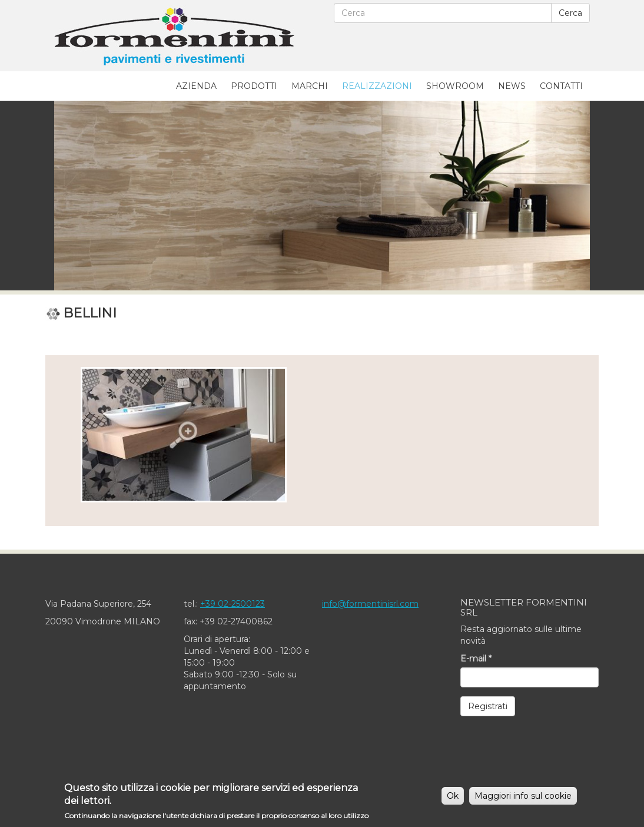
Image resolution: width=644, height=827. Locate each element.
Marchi (310, 86)
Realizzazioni (377, 86)
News (512, 86)
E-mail (476, 659)
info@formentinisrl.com (370, 604)
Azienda (196, 86)
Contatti (561, 86)
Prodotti (254, 86)
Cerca (570, 13)
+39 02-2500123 (233, 604)
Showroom (455, 86)
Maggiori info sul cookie (523, 799)
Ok (453, 799)
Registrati (488, 706)
